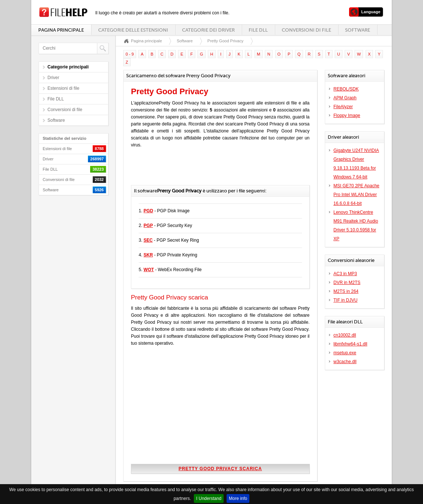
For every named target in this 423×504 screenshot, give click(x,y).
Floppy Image (347, 116)
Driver (53, 78)
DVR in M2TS (347, 283)
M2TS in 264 (346, 291)
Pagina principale (61, 30)
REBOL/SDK (346, 89)
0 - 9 (130, 54)
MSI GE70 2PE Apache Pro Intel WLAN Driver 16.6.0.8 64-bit (357, 195)
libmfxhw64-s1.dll (351, 344)
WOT (149, 270)
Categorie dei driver (208, 30)
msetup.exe (345, 353)
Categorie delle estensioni (133, 30)
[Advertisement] (217, 170)
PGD (148, 211)
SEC (148, 240)
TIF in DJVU (346, 300)
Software (358, 30)
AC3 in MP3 (345, 274)
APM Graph (345, 98)
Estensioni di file (63, 88)
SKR (148, 255)
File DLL (258, 30)
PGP (148, 226)
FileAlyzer (343, 107)
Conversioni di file (306, 30)
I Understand (209, 498)
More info (238, 498)
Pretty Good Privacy (225, 41)
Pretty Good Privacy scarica (220, 469)
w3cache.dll (345, 362)
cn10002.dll (345, 335)
